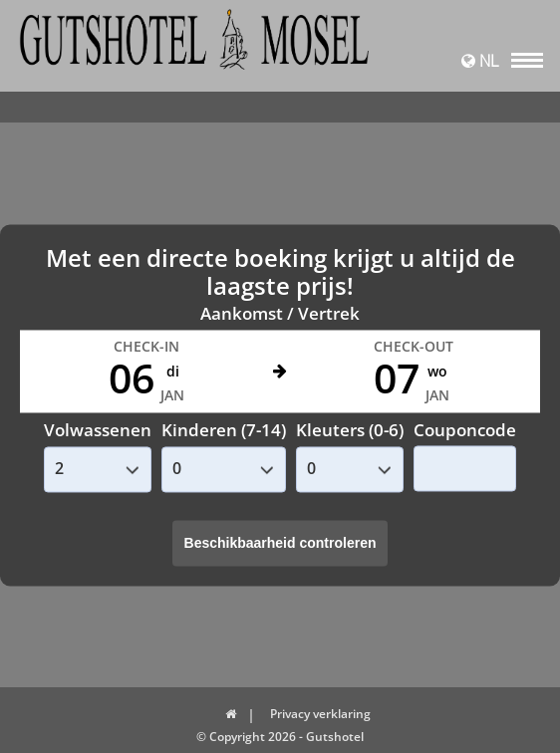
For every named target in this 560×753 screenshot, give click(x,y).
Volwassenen (98, 431)
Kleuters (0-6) (350, 431)
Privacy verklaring (320, 714)
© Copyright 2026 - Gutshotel (280, 737)
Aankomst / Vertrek (280, 314)
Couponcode (465, 430)
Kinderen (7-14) (224, 431)
